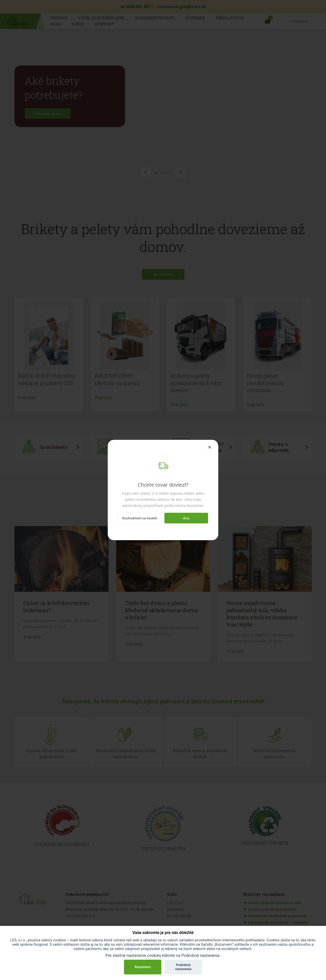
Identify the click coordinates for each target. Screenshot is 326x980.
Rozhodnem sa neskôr (140, 518)
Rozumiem (143, 967)
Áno (186, 518)
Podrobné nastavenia (183, 967)
